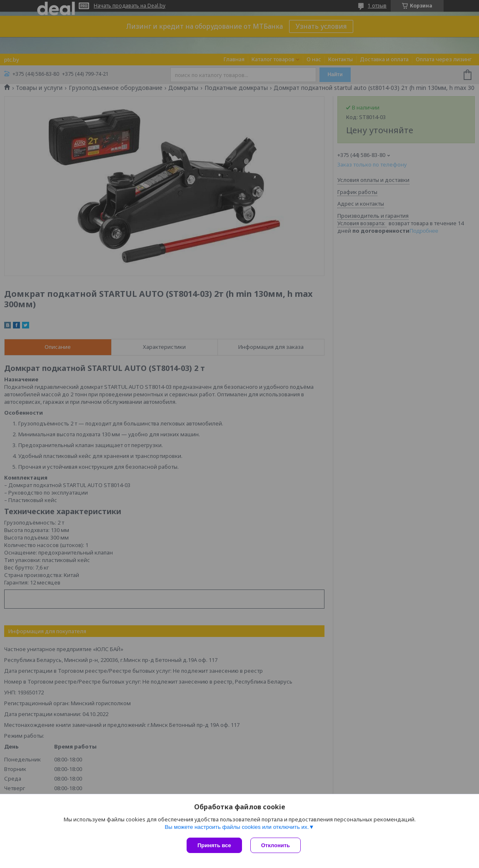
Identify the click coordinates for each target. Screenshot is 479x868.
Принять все (214, 845)
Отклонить (276, 845)
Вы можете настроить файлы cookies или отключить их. (237, 827)
